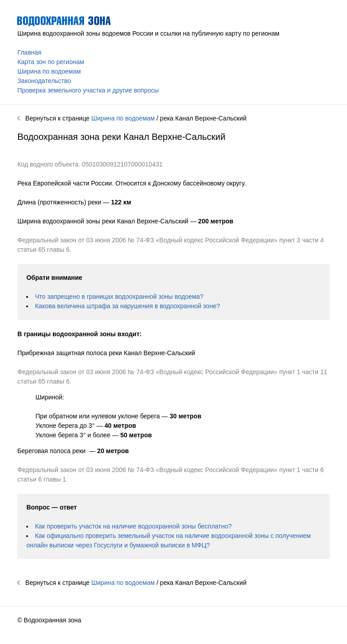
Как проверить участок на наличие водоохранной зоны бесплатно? (133, 526)
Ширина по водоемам (49, 71)
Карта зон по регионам (51, 62)
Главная (29, 52)
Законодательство (44, 81)
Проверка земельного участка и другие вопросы (88, 90)
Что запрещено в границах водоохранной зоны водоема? (119, 297)
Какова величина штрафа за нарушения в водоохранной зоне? (127, 306)
